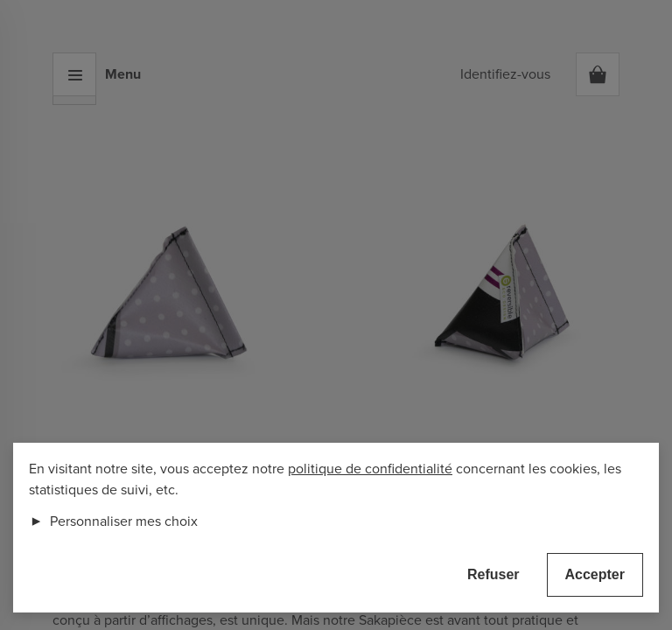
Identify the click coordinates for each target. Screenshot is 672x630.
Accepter (595, 574)
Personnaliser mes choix (113, 521)
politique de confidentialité (370, 469)
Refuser (493, 574)
